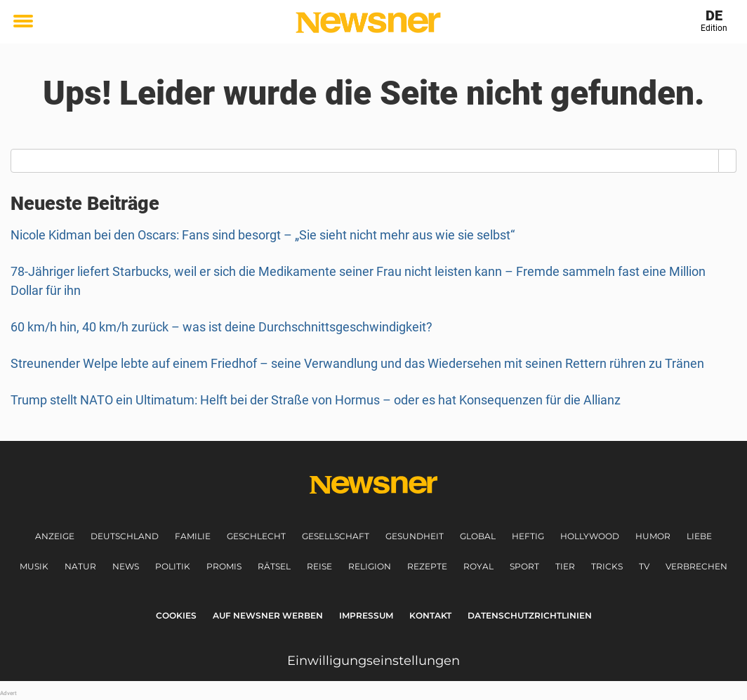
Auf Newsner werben (268, 615)
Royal (478, 566)
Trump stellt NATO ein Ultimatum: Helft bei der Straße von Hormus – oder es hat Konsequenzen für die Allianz (316, 400)
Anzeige (55, 536)
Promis (224, 566)
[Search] (728, 161)
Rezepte (427, 566)
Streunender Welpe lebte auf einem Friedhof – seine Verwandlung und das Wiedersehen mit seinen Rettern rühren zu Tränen (357, 363)
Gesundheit (415, 536)
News (126, 566)
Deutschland (125, 536)
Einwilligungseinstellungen (373, 661)
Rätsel (274, 566)
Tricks (607, 566)
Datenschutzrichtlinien (530, 615)
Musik (34, 566)
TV (644, 566)
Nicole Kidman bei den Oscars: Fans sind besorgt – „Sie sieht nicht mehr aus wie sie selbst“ (263, 235)
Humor (653, 536)
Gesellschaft (336, 536)
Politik (173, 566)
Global (478, 536)
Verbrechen (696, 566)
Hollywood (590, 536)
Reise (319, 566)
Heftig (528, 536)
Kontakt (430, 615)
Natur (80, 566)
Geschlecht (256, 536)
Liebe (699, 536)
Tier (565, 566)
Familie (193, 536)
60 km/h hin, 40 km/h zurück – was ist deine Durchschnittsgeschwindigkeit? (222, 327)
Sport (524, 566)
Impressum (366, 615)
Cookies (176, 615)
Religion (370, 566)
